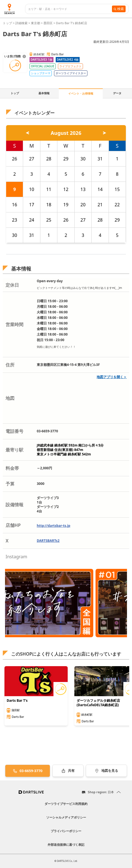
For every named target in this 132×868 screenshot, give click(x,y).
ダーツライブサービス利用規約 (66, 804)
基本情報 (44, 93)
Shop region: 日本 (101, 792)
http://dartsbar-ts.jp (53, 526)
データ (117, 93)
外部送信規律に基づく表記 (66, 845)
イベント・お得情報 (81, 93)
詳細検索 (22, 23)
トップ (8, 23)
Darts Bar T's (17, 701)
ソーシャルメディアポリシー (66, 817)
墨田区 (48, 23)
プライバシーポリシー (66, 831)
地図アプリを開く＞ (112, 377)
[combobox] (70, 9)
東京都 (36, 23)
